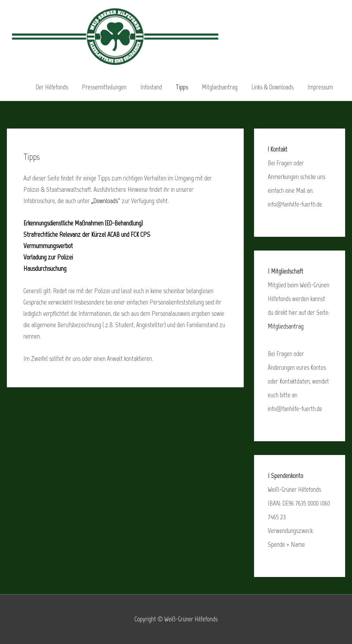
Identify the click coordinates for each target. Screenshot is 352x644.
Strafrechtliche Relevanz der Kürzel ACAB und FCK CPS (87, 234)
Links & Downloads (272, 87)
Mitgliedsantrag (220, 87)
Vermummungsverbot (48, 246)
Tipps (182, 87)
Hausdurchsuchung (45, 268)
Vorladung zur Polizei (48, 257)
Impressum (320, 87)
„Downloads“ (106, 201)
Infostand (151, 87)
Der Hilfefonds (52, 87)
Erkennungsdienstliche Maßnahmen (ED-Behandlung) (83, 223)
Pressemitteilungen (104, 87)
